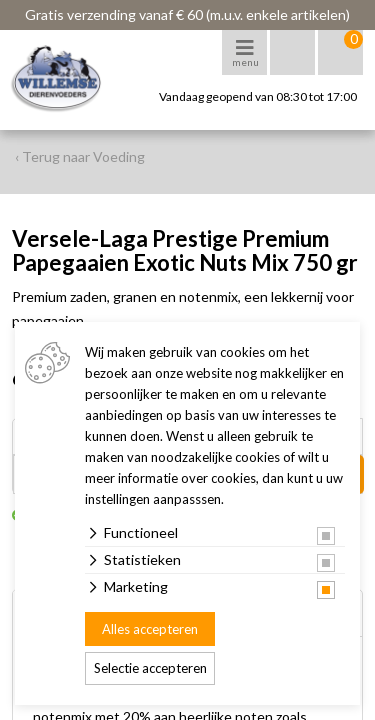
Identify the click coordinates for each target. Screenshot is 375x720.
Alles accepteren (150, 629)
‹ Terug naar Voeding (80, 156)
